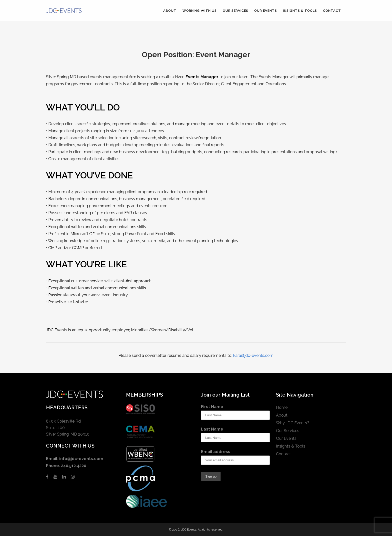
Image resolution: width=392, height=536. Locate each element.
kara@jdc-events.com (253, 355)
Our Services (288, 431)
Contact (283, 454)
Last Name (212, 429)
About (282, 415)
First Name (212, 407)
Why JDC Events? (293, 423)
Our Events (286, 438)
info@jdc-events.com (81, 459)
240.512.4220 (74, 466)
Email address (216, 452)
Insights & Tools (291, 446)
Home (282, 407)
